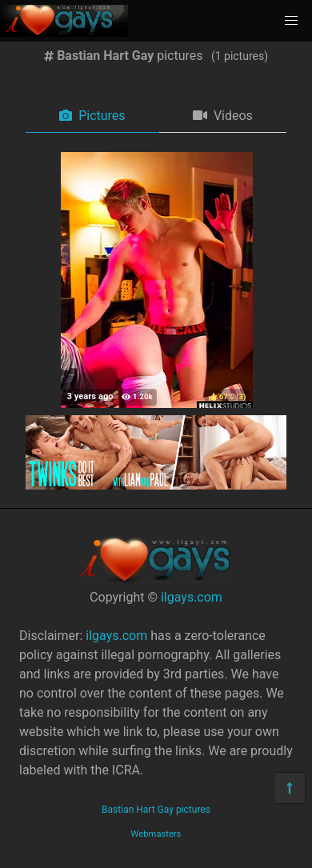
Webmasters (156, 834)
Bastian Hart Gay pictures (156, 810)
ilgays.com (192, 597)
